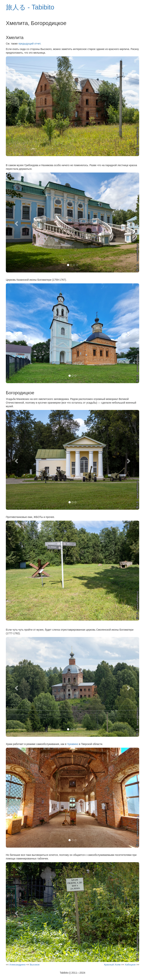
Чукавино (73, 744)
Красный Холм (112, 965)
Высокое (35, 965)
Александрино (17, 965)
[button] (16, 222)
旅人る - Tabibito (30, 7)
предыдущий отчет (29, 44)
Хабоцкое (130, 965)
